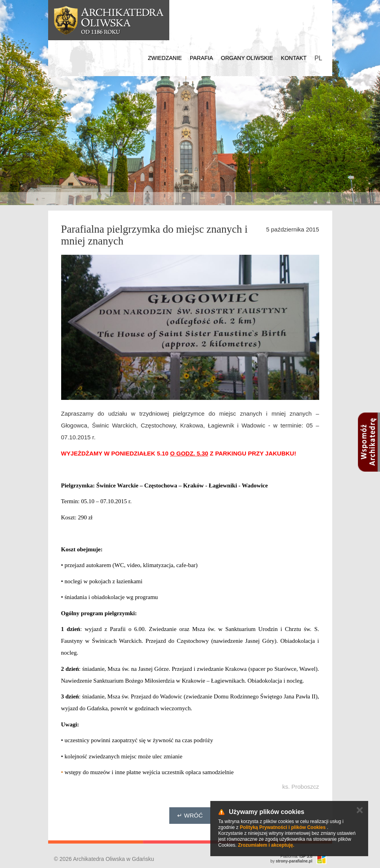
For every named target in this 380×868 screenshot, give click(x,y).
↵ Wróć (190, 815)
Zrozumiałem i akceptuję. (266, 845)
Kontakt (294, 58)
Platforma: (297, 856)
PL (318, 58)
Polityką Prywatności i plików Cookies (283, 827)
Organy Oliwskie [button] (247, 58)
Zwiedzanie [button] (165, 58)
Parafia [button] (201, 58)
